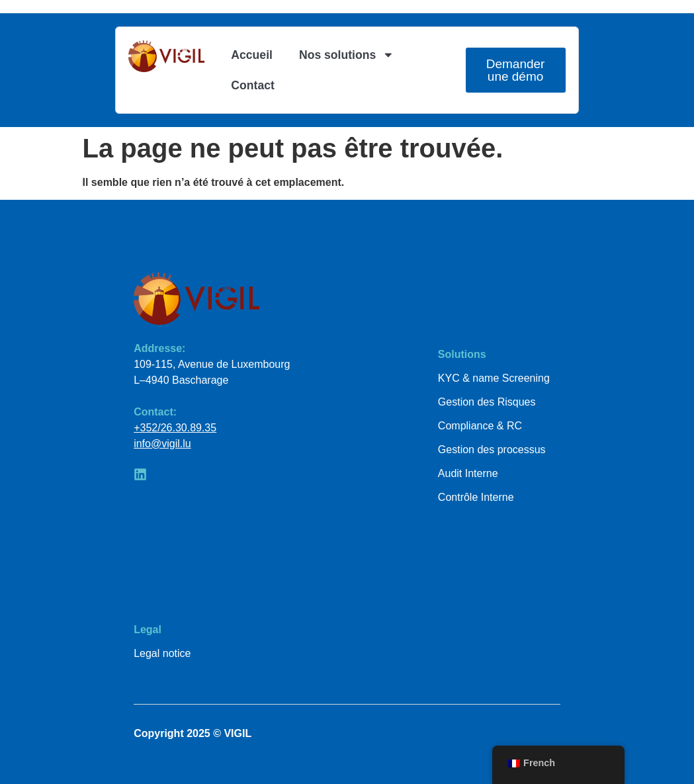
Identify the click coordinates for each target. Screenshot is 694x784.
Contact (253, 85)
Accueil (252, 55)
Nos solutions (347, 55)
